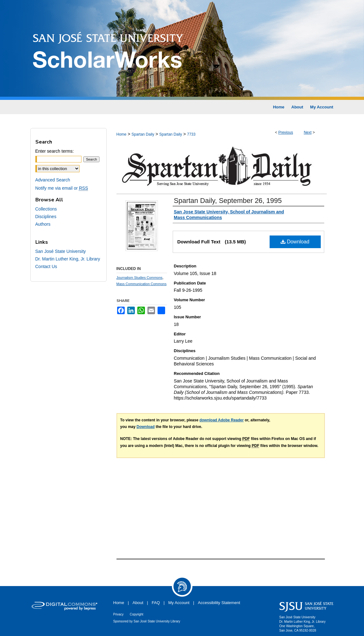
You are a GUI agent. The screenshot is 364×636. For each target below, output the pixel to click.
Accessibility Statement (219, 603)
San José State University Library (157, 621)
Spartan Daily (143, 134)
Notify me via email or (62, 188)
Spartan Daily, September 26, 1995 (228, 201)
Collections (46, 209)
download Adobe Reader (222, 420)
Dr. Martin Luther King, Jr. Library (68, 259)
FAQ (156, 603)
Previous (286, 132)
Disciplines (46, 217)
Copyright (137, 614)
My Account (179, 603)
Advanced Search (53, 180)
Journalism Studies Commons (140, 278)
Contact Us (46, 266)
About (138, 603)
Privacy (119, 614)
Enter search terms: (55, 151)
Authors (43, 224)
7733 (191, 134)
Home (122, 134)
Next (308, 132)
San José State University (61, 251)
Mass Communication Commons (142, 284)
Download (295, 242)
